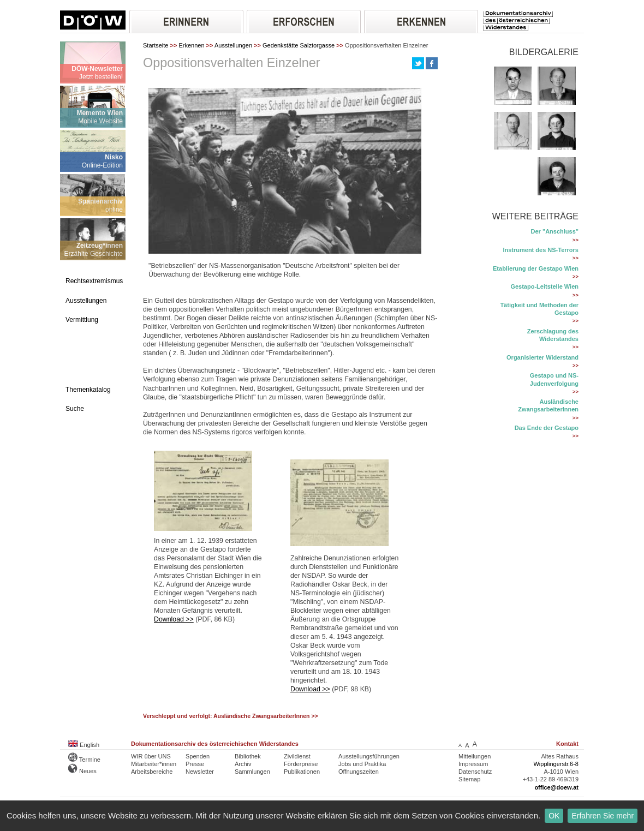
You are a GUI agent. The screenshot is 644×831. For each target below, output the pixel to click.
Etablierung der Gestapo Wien (536, 268)
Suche (75, 409)
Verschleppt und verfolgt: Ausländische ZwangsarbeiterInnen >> (231, 716)
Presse (195, 764)
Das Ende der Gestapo (547, 428)
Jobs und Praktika (362, 764)
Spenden (198, 756)
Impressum (473, 764)
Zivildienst (297, 756)
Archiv (243, 764)
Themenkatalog (88, 390)
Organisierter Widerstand (542, 357)
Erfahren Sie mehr (603, 816)
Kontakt (567, 744)
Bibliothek (248, 756)
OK (554, 816)
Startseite (156, 45)
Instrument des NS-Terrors (541, 250)
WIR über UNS (151, 756)
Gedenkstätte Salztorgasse (299, 45)
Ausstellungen (86, 301)
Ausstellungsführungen (369, 756)
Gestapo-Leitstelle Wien (544, 286)
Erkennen (191, 45)
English (84, 745)
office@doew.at (556, 787)
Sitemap (469, 779)
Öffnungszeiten (359, 772)
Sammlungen (252, 772)
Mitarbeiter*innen (154, 764)
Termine (84, 760)
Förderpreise (301, 764)
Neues (82, 771)
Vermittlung (82, 320)
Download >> (174, 619)
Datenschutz (475, 772)
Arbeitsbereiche (152, 772)
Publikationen (302, 772)
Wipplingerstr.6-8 (556, 764)
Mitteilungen (475, 756)
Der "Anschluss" (555, 231)
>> (576, 240)
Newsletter (200, 772)
